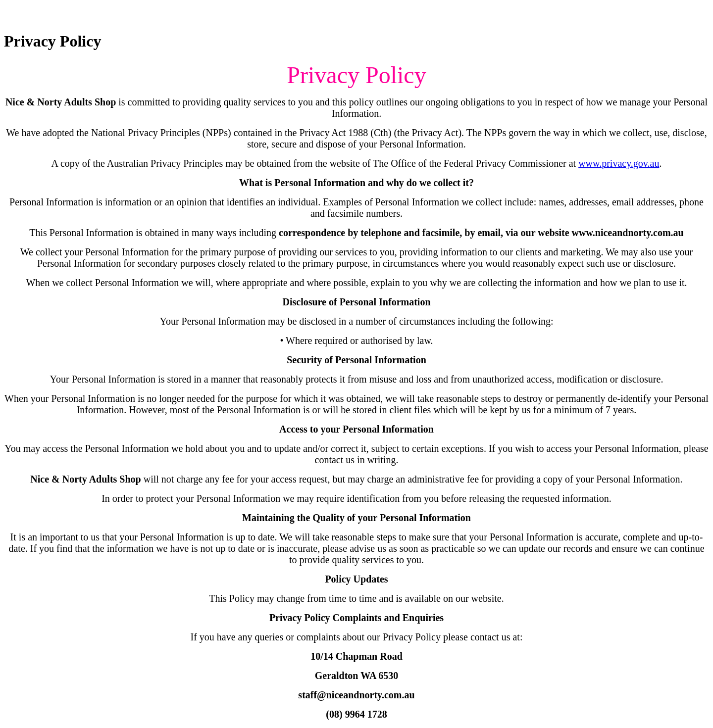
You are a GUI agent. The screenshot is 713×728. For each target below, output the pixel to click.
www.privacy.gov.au (619, 163)
